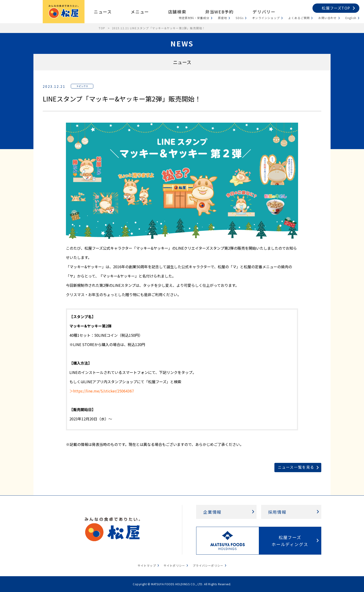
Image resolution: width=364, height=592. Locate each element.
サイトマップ (147, 565)
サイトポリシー (174, 565)
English (351, 18)
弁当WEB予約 (219, 12)
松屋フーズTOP (336, 8)
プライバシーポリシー (208, 565)
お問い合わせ (327, 18)
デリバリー (264, 12)
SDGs (240, 18)
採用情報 (277, 512)
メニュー (140, 12)
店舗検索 (177, 12)
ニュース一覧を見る (296, 467)
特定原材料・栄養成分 (194, 18)
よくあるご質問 (299, 18)
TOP (102, 28)
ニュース (103, 12)
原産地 (223, 18)
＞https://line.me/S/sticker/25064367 (102, 391)
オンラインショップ (266, 18)
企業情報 (212, 512)
